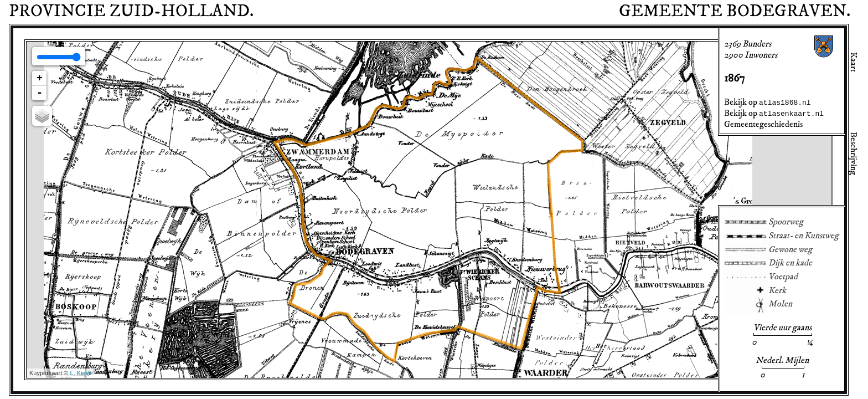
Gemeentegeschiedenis (763, 124)
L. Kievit (81, 373)
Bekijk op (768, 102)
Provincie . (131, 11)
